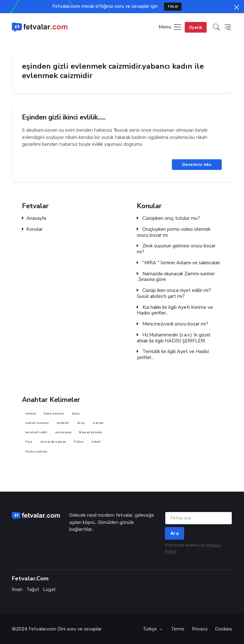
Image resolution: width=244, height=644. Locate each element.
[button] (216, 27)
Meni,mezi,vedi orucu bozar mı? (172, 324)
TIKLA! (173, 6)
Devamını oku (197, 164)
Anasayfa (34, 218)
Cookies (224, 629)
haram (99, 423)
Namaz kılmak (91, 432)
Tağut (33, 589)
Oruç (81, 423)
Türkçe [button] (150, 629)
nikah (96, 442)
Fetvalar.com (42, 629)
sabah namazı (37, 423)
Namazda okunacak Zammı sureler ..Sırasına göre (176, 277)
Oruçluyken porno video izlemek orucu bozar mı (174, 232)
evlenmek (64, 432)
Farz (29, 442)
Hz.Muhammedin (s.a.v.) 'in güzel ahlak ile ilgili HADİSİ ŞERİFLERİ (174, 338)
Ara (175, 533)
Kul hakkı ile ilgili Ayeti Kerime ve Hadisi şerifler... (175, 310)
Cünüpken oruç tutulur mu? (168, 218)
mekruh (63, 423)
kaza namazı (54, 413)
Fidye (79, 442)
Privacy (200, 629)
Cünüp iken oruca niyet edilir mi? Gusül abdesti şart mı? (174, 293)
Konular (32, 229)
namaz (31, 413)
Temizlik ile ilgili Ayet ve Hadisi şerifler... (173, 355)
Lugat (49, 589)
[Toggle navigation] (170, 27)
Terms (178, 629)
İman (17, 589)
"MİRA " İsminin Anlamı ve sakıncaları (178, 263)
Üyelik (196, 27)
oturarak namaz (53, 442)
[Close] (237, 7)
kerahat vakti (37, 432)
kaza (76, 413)
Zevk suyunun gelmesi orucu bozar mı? (176, 249)
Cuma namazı (37, 451)
